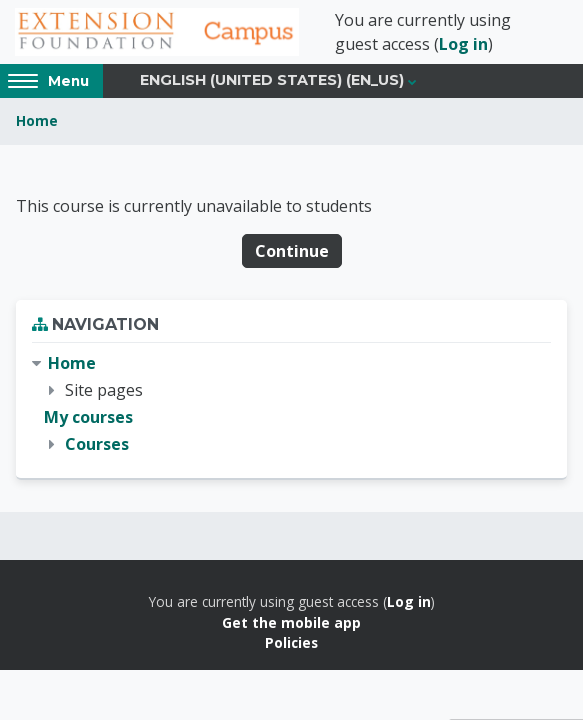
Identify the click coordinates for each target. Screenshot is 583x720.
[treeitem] (291, 404)
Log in (463, 44)
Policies (291, 642)
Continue (292, 251)
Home (37, 120)
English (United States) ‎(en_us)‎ (272, 80)
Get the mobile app (291, 622)
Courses (97, 444)
